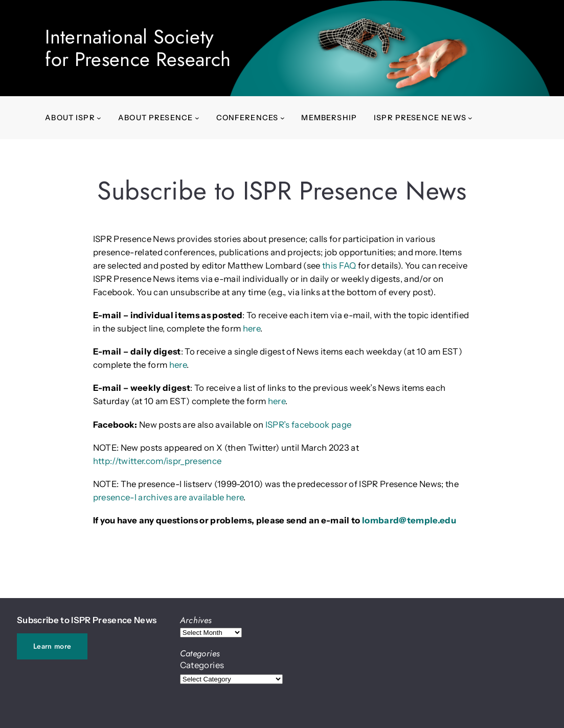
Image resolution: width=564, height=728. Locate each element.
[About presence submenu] (197, 118)
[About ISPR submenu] (99, 118)
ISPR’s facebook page (309, 425)
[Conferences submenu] (283, 118)
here (252, 328)
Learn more (52, 646)
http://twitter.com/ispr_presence (157, 461)
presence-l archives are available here (168, 497)
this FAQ (339, 266)
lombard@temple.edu (409, 520)
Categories (202, 665)
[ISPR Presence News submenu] (470, 118)
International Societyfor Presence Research (138, 48)
